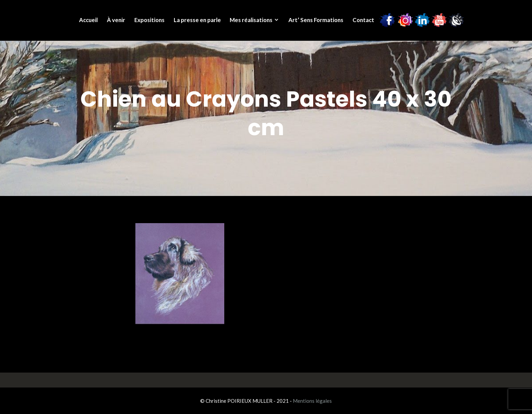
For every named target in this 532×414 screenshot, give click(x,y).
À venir (116, 20)
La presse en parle (197, 20)
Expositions (149, 20)
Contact (363, 20)
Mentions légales (312, 401)
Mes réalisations (251, 20)
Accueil (88, 20)
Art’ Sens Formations (316, 20)
